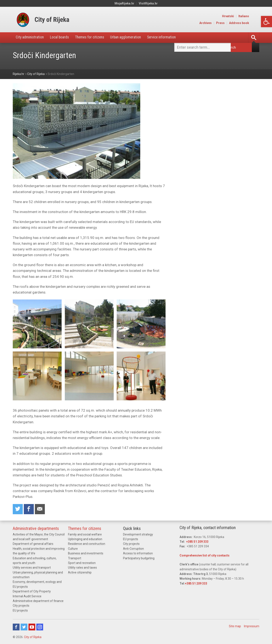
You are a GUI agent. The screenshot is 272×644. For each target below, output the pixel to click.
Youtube (32, 627)
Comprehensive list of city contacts (205, 556)
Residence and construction (87, 544)
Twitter (24, 627)
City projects (21, 606)
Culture (73, 549)
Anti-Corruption (133, 549)
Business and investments (86, 554)
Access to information (138, 554)
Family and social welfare (85, 535)
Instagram (40, 627)
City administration (31, 37)
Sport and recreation (82, 563)
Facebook (16, 627)
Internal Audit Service (27, 597)
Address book (250, 23)
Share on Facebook (29, 509)
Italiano (254, 16)
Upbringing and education (85, 539)
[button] (266, 22)
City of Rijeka (33, 637)
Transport (75, 558)
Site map (235, 627)
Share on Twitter (18, 509)
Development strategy (138, 535)
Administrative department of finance (38, 601)
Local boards (61, 37)
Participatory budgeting (139, 558)
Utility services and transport (32, 568)
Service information (169, 37)
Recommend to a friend (40, 509)
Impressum (252, 627)
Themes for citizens (93, 37)
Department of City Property (32, 592)
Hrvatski (239, 16)
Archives (216, 23)
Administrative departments (36, 529)
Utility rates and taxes (82, 568)
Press (231, 23)
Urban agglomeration (131, 37)
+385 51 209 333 (197, 542)
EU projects (20, 611)
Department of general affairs (33, 544)
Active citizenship (80, 573)
